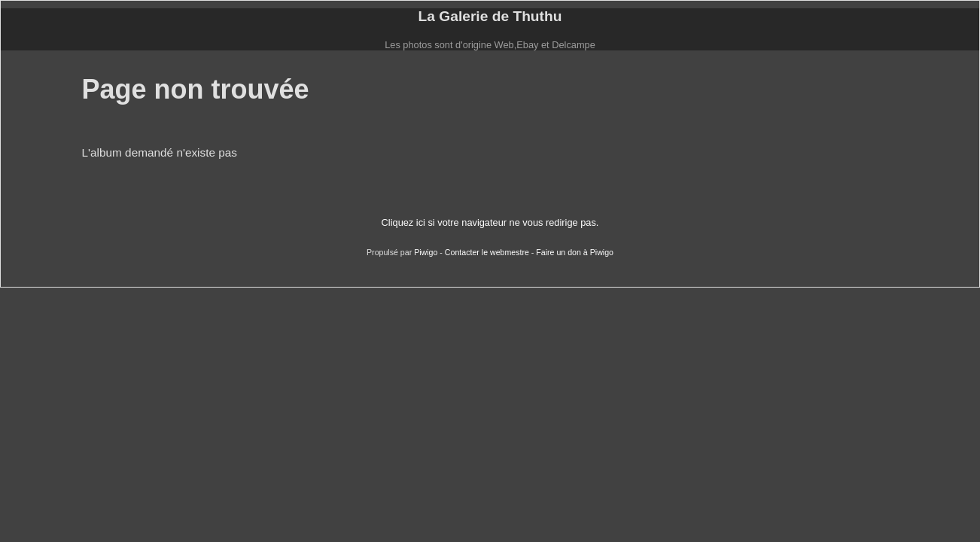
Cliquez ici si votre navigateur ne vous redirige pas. (490, 222)
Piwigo (426, 252)
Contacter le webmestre (487, 252)
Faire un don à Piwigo (575, 252)
